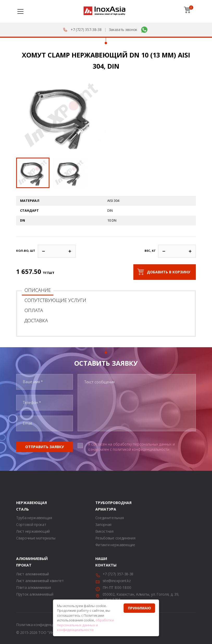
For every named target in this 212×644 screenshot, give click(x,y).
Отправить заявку (45, 447)
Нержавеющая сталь (23, 506)
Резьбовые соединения (115, 538)
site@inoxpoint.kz (117, 581)
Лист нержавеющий (33, 531)
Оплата (34, 310)
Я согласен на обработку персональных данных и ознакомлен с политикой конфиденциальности (131, 447)
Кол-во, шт (26, 251)
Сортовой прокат (31, 524)
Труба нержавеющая (34, 518)
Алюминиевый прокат (23, 562)
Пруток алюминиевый (35, 594)
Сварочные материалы (36, 538)
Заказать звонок (123, 30)
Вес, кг (150, 251)
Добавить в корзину (169, 272)
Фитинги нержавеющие (115, 545)
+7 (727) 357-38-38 (86, 30)
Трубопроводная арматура (102, 506)
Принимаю (139, 608)
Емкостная (104, 531)
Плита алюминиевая (34, 587)
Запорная (104, 524)
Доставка (36, 320)
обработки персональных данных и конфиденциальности (85, 625)
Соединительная (110, 518)
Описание (38, 290)
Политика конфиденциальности (43, 625)
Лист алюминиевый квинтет (40, 581)
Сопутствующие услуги (55, 300)
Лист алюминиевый (33, 574)
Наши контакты (102, 562)
